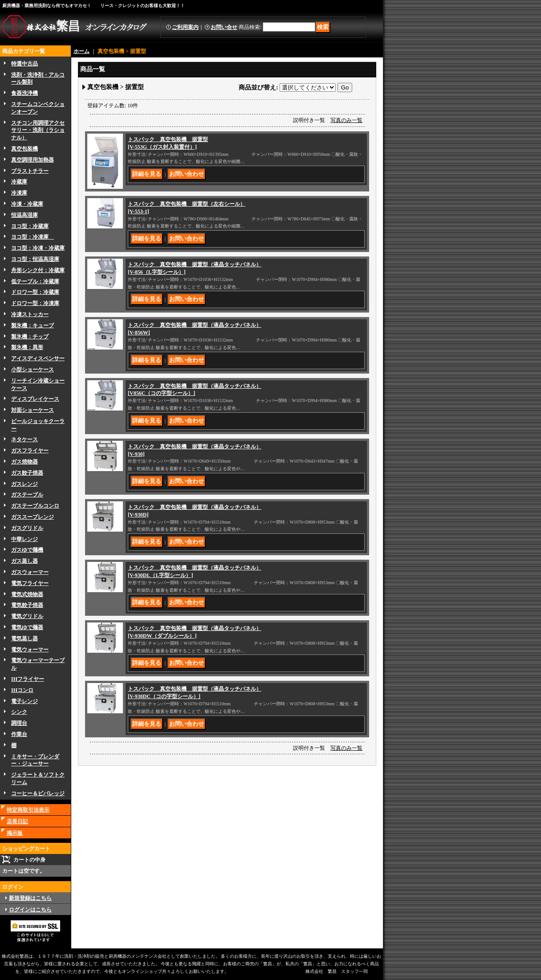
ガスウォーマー (30, 572)
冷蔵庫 (19, 182)
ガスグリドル (27, 528)
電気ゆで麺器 (27, 627)
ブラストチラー (30, 171)
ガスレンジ (24, 484)
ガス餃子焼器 (27, 473)
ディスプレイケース (35, 399)
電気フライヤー (30, 583)
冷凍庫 (19, 193)
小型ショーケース (33, 370)
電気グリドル (27, 616)
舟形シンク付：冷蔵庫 (38, 270)
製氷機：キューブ (33, 325)
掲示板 (15, 833)
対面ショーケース (33, 410)
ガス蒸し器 (24, 561)
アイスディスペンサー (38, 358)
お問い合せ (224, 27)
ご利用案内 (185, 27)
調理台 (19, 723)
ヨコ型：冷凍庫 (33, 237)
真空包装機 (24, 149)
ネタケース (24, 439)
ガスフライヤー (30, 451)
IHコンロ (22, 690)
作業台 (19, 734)
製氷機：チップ (30, 337)
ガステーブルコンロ (35, 506)
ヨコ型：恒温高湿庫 (35, 259)
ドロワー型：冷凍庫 (35, 303)
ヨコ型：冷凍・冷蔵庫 (38, 248)
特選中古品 (24, 64)
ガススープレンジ (33, 517)
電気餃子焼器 (27, 605)
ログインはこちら (30, 910)
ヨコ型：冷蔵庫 (30, 226)
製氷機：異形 (27, 347)
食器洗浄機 (24, 93)
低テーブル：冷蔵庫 (35, 281)
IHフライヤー (28, 679)
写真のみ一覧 (346, 120)
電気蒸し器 (24, 638)
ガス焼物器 (24, 462)
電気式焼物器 (27, 594)
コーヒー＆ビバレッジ (38, 793)
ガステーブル (27, 495)
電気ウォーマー (30, 650)
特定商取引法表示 (28, 810)
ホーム (81, 51)
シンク (19, 712)
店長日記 (17, 821)
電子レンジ (24, 701)
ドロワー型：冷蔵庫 (35, 292)
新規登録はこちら (30, 898)
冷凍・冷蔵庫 (27, 204)
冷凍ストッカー (30, 314)
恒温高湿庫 (24, 215)
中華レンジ (24, 539)
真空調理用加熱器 (33, 160)
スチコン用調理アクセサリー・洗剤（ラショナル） (38, 130)
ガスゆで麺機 (27, 550)
